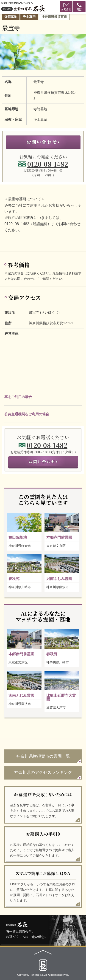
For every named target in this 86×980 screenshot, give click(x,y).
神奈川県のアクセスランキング (43, 772)
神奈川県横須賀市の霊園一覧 (43, 756)
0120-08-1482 (48, 164)
